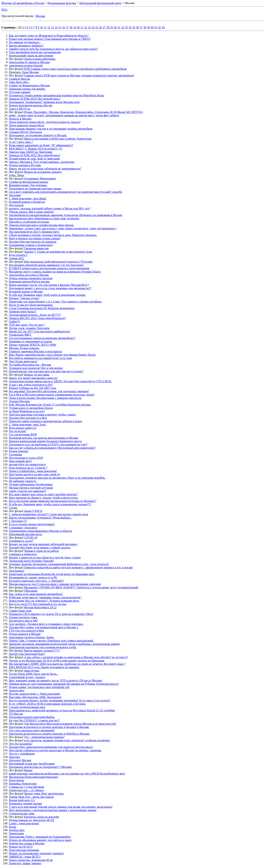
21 (82, 27)
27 (104, 27)
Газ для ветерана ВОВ (23, 434)
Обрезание (31, 591)
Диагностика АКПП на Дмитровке (31, 152)
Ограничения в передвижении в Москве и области (40, 531)
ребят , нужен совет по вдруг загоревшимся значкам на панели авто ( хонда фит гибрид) (64, 115)
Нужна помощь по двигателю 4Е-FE (32, 820)
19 (75, 27)
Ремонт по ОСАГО (21, 847)
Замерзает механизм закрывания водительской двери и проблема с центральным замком (64, 644)
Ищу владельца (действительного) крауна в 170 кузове (58, 262)
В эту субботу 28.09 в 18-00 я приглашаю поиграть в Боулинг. (47, 704)
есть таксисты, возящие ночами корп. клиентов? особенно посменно (67, 740)
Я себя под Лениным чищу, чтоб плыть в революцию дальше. (47, 295)
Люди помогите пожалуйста (27, 125)
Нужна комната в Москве (25, 634)
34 (130, 27)
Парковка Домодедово (23, 784)
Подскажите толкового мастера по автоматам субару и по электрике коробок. (57, 478)
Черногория (16, 833)
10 (41, 27)
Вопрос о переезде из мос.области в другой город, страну (45, 557)
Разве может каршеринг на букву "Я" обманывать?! (41, 145)
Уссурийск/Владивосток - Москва (30, 365)
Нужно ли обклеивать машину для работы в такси (40, 840)
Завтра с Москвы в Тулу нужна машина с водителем (42, 162)
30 (115, 27)
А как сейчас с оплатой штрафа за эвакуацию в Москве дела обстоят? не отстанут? (76, 657)
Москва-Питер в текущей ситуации (31, 488)
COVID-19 (31, 538)
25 (97, 27)
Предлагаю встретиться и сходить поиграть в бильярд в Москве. (49, 727)
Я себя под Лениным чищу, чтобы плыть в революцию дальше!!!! (50, 504)
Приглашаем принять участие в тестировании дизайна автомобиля (51, 129)
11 (45, 27)
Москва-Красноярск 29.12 (40, 607)
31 (119, 27)
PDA (4, 10)
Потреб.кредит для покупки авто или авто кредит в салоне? (46, 371)
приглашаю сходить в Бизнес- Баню (31, 637)
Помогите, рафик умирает (25, 863)
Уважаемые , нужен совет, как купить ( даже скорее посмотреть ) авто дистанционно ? (63, 228)
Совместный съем (20, 611)
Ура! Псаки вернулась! (23, 361)
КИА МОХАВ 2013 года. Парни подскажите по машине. (44, 667)
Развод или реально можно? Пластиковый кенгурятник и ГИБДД (50, 39)
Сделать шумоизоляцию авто (27, 707)
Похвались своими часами (25, 803)
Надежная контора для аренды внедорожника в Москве (44, 438)
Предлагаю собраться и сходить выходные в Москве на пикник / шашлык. (55, 750)
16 (64, 27)
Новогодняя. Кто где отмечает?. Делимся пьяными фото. (44, 601)
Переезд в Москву (20, 119)
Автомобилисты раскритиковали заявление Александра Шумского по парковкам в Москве (66, 215)
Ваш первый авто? (20, 461)
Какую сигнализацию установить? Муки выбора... (40, 518)
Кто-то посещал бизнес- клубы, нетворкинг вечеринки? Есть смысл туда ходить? (60, 700)
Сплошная (15, 454)
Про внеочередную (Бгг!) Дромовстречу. (34, 232)
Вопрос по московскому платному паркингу (36, 853)
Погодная (15, 195)
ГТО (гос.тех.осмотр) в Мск (26, 631)
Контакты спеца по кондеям (41, 817)
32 (123, 27)
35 (134, 27)
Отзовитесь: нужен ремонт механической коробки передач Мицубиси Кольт (57, 95)
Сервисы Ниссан (19, 79)
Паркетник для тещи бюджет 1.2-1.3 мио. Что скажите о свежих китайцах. (56, 301)
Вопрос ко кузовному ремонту (43, 172)
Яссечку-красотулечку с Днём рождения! (35, 694)
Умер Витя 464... (19, 82)
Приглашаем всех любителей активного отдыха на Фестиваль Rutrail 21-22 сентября (62, 710)
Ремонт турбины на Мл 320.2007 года (32, 388)
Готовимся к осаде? (21, 541)
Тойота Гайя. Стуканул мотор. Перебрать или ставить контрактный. (51, 641)
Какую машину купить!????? (42, 651)
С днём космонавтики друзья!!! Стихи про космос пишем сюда (48, 514)
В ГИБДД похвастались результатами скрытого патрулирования (49, 268)
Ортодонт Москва (20, 760)
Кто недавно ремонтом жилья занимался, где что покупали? (46, 265)
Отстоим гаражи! (20, 92)
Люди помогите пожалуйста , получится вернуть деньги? (45, 122)
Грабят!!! (15, 321)
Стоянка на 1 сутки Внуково (27, 787)
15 (60, 27)
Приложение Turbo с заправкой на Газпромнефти (40, 837)
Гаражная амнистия (36, 248)
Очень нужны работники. (40, 59)
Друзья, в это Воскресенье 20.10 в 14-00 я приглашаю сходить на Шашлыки (57, 661)
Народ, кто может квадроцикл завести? (33, 378)
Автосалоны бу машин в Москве (29, 62)
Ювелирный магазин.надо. (26, 534)
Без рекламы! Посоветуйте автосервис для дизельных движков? (49, 391)
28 (108, 27)
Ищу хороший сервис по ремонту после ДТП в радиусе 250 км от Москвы (56, 680)
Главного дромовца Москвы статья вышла (35, 351)
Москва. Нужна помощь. (24, 348)
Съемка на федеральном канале (29, 182)
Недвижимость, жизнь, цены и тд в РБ (33, 577)
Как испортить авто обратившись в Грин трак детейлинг (44, 218)
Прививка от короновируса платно (30, 341)
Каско (13, 827)
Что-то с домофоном (22, 754)
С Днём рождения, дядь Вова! (28, 198)
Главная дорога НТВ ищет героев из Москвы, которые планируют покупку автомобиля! (79, 75)
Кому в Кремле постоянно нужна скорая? (35, 238)
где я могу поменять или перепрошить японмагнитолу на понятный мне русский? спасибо (66, 192)
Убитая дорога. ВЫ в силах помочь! (31, 212)
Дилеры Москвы (19, 401)
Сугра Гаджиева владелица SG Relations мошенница (42, 308)
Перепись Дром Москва (24, 72)
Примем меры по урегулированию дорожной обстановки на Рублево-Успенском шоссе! (64, 684)
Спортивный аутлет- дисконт (27, 677)
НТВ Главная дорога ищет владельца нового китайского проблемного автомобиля (75, 69)
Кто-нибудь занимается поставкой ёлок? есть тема (40, 358)
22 (86, 27)
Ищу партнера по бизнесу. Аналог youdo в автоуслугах (43, 498)
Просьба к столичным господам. (29, 222)
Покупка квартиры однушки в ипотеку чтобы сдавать (42, 415)
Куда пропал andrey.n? (23, 428)
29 (112, 27)
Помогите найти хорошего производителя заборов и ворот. (46, 421)
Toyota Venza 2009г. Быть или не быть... (34, 674)
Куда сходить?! (18, 255)
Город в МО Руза (19, 109)
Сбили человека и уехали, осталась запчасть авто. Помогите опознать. (53, 235)
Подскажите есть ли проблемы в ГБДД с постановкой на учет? (48, 444)
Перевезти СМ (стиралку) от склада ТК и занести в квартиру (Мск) (51, 614)
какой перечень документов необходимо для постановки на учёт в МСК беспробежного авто (67, 774)
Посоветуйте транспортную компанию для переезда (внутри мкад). (51, 747)
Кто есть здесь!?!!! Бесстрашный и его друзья (37, 604)
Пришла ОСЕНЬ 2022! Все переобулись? (35, 155)
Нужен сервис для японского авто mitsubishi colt (39, 687)
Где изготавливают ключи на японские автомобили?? (42, 338)
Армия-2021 (17, 258)
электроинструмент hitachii (26, 65)
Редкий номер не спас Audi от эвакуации (34, 159)
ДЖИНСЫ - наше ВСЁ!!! (25, 857)
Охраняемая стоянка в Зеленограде (31, 245)
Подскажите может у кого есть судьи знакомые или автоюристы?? (50, 288)
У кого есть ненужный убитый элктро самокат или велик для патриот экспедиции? (61, 807)
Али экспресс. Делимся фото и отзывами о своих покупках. (46, 624)
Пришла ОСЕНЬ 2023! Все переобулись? (35, 99)
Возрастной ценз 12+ (22, 800)
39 (149, 27)
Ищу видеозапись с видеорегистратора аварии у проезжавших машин (53, 810)
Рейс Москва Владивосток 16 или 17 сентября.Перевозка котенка (50, 405)
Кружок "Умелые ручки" (24, 298)
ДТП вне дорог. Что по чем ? (27, 325)
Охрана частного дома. (23, 617)
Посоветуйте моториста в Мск (28, 418)
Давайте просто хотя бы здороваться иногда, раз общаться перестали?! (53, 49)
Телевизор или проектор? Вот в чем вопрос (36, 368)
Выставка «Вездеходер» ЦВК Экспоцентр (35, 697)
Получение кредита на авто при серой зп (34, 474)
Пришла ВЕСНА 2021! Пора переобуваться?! (37, 318)
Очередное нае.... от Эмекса (26, 790)
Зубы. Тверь (16, 175)
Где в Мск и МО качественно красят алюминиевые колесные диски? (52, 395)
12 (49, 27)
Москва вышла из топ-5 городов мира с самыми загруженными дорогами (55, 584)
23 (89, 27)
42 (160, 27)
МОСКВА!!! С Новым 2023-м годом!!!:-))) (35, 149)
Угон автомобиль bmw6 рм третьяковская (35, 52)
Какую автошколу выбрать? (26, 46)
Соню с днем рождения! (24, 823)
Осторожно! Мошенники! (40, 178)
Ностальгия (16, 205)
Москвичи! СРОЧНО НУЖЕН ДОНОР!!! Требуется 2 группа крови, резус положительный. (81, 587)
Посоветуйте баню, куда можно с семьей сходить (40, 547)
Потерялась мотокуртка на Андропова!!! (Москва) (40, 767)
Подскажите (17, 571)
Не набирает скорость (23, 481)
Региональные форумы (62, 3)
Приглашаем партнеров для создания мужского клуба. (43, 647)
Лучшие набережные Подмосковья (31, 484)
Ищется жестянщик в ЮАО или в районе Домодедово (58, 139)
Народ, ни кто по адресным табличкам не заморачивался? (45, 169)
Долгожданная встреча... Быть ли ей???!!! (35, 315)
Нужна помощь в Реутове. (25, 165)
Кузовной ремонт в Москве (26, 292)
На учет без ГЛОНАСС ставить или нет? (34, 720)
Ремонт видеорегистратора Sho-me (31, 105)
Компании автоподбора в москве (29, 282)
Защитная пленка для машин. (27, 89)
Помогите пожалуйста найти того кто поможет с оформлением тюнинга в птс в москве (79, 567)
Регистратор (17, 780)
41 (156, 27)
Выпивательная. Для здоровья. (28, 185)
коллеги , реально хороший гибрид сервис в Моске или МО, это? (50, 208)
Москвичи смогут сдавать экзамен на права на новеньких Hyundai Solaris (55, 272)
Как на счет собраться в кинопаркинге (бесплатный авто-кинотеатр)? (52, 448)
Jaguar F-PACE (33, 511)
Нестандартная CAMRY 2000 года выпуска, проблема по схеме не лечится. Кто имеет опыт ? (67, 664)
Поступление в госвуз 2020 (26, 458)
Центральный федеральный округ (100, 3)
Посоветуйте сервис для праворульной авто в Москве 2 (44, 627)
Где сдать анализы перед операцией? (32, 730)
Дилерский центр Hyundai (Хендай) (31, 561)
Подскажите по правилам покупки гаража (35, 188)
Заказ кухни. (32, 670)
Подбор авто (17, 830)
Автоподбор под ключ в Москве (29, 275)
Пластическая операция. (24, 850)
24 (93, 27)
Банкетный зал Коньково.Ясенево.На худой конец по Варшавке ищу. (52, 574)
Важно (28, 770)
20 (78, 27)
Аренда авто (17, 690)
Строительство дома (22, 813)
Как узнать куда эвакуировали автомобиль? (36, 594)
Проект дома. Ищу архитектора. (44, 793)
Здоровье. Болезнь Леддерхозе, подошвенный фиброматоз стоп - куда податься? (59, 564)
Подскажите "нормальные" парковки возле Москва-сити (44, 102)
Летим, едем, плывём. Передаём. (29, 328)
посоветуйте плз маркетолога (27, 464)
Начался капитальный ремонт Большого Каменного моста (45, 441)
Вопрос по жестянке (37, 375)
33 (126, 27)
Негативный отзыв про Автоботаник (32, 764)
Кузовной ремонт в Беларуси (27, 202)
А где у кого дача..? (21, 142)
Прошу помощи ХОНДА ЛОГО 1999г (33, 345)
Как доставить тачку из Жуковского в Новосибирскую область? (49, 36)
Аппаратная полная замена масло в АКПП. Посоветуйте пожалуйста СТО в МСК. (60, 381)
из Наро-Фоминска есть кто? (27, 411)
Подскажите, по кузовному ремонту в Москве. (38, 135)
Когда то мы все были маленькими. (31, 305)
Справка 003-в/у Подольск (25, 132)
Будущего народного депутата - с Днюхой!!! (36, 581)
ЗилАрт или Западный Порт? (27, 654)
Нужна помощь (18, 451)
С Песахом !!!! (18, 521)
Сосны (13, 508)
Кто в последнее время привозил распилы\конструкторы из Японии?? (53, 501)
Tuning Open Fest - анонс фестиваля (31, 797)
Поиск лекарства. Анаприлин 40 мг (31, 860)
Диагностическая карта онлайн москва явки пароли (41, 225)
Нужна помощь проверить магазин (31, 278)
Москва (40, 16)
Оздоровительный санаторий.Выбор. (32, 717)
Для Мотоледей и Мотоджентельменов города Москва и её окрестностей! (70, 724)
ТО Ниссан (16, 714)
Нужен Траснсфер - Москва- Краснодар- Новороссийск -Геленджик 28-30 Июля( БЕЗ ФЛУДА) (83, 112)
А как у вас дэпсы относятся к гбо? (31, 385)
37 (141, 27)
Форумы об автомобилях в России (23, 3)
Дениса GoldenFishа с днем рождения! (33, 471)
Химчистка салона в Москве (27, 843)
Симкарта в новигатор (23, 554)
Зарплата (15, 757)
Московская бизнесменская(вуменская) (33, 777)
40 (152, 27)
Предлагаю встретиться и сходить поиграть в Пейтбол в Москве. (49, 734)
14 (56, 27)
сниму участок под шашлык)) (27, 491)
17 (67, 27)
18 (71, 27)
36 (137, 27)
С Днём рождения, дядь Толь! (28, 424)
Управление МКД (20, 335)
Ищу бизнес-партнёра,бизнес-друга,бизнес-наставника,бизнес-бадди (52, 355)
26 (100, 27)
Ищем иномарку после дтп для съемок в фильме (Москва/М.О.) (49, 285)
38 (145, 27)
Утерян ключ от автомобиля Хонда (31, 408)
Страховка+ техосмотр (23, 528)
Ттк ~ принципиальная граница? (44, 737)
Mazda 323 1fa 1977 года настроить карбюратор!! (40, 331)
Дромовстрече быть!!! (23, 311)
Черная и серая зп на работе (42, 551)
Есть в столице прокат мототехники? (32, 524)
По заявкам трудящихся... (25, 42)
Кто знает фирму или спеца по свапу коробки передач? (43, 494)
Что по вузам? (18, 431)
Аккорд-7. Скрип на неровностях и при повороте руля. (58, 252)
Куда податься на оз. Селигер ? (28, 468)
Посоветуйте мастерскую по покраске (33, 242)
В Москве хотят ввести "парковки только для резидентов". (45, 597)
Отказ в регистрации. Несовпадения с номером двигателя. (45, 398)
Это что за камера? (21, 744)
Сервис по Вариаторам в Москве (29, 85)
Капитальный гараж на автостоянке (31, 55)
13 (52, 27)
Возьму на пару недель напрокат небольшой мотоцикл (43, 544)
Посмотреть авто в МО (23, 621)
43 (163, 27)
